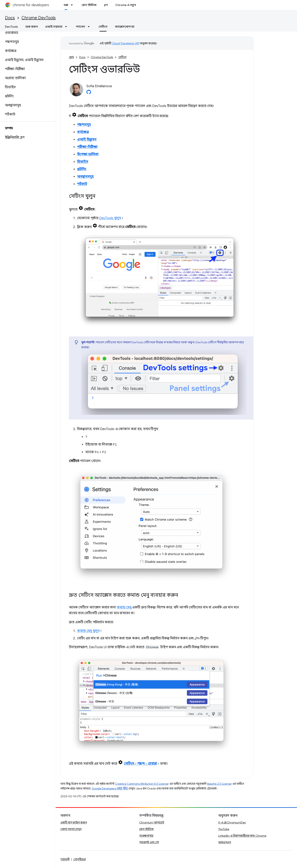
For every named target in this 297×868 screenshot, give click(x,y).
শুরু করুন (32, 27)
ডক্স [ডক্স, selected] (66, 5)
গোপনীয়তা (80, 859)
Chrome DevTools (39, 18)
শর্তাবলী (65, 859)
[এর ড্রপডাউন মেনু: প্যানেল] (90, 27)
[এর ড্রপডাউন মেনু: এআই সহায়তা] (67, 27)
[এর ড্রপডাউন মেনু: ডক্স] (73, 5)
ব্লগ (106, 5)
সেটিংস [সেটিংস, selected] (103, 27)
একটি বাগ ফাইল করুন (74, 822)
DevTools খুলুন (110, 218)
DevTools (11, 27)
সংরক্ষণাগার (146, 836)
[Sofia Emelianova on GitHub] (89, 93)
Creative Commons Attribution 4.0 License (142, 784)
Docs (10, 18)
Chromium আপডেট (152, 822)
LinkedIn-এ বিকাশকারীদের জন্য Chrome (242, 836)
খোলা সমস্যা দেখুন (71, 829)
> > (140, 764)
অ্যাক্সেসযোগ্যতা (125, 27)
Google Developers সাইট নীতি (110, 789)
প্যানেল (80, 27)
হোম (71, 57)
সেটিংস (122, 57)
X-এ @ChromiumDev (232, 822)
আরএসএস (225, 842)
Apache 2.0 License (219, 784)
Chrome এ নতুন (126, 5)
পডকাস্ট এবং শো (149, 842)
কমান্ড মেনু (124, 607)
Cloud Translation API (126, 43)
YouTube (224, 829)
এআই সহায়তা (54, 27)
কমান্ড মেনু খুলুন (88, 631)
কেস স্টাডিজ (89, 5)
